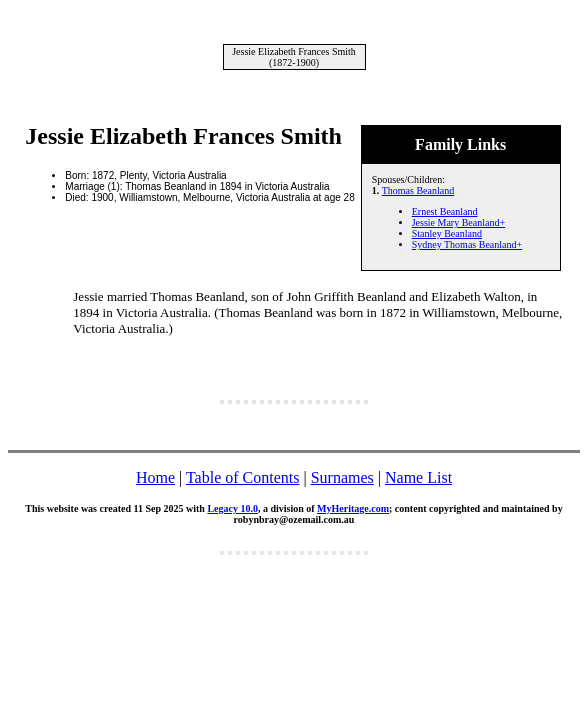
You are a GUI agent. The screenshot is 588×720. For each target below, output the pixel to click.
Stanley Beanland (447, 233)
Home (155, 477)
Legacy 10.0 (232, 508)
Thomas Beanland (418, 190)
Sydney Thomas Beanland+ (467, 244)
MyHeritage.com (353, 508)
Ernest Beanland (445, 211)
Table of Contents (243, 477)
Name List (418, 477)
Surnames (342, 477)
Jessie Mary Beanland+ (458, 222)
